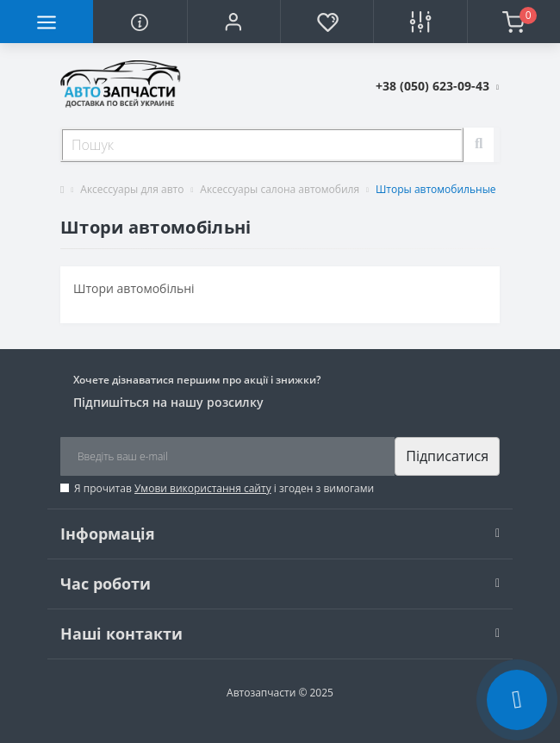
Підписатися (447, 456)
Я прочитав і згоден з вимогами (224, 488)
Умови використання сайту (203, 488)
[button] (233, 22)
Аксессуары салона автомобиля (280, 189)
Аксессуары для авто (132, 189)
